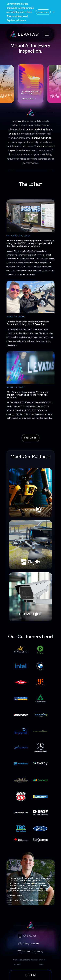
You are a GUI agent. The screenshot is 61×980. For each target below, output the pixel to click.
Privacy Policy (42, 962)
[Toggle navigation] (47, 34)
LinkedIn (27, 952)
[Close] (53, 12)
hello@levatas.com (28, 944)
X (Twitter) (39, 952)
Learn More (28, 99)
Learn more (43, 12)
